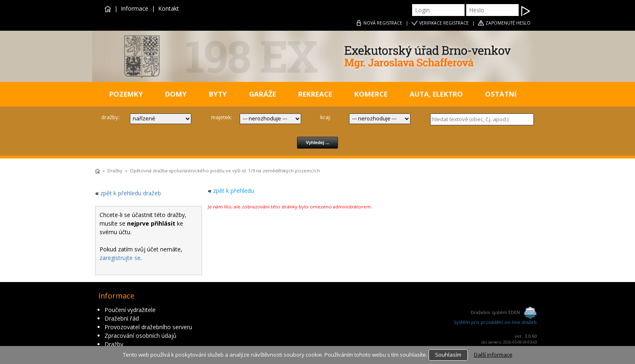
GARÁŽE (263, 94)
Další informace (493, 355)
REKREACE (315, 94)
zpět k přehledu (234, 191)
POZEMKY (126, 94)
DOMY (176, 94)
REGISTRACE (383, 23)
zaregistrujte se (120, 258)
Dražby (115, 171)
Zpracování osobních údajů (141, 336)
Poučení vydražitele (130, 310)
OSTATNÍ (501, 94)
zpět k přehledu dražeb (131, 193)
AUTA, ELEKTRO (436, 94)
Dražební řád (122, 318)
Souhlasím (448, 355)
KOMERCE (371, 94)
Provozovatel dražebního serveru (148, 327)
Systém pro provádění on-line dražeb (495, 322)
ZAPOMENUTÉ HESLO (508, 23)
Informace (135, 8)
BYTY (218, 94)
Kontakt (169, 8)
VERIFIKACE (444, 23)
